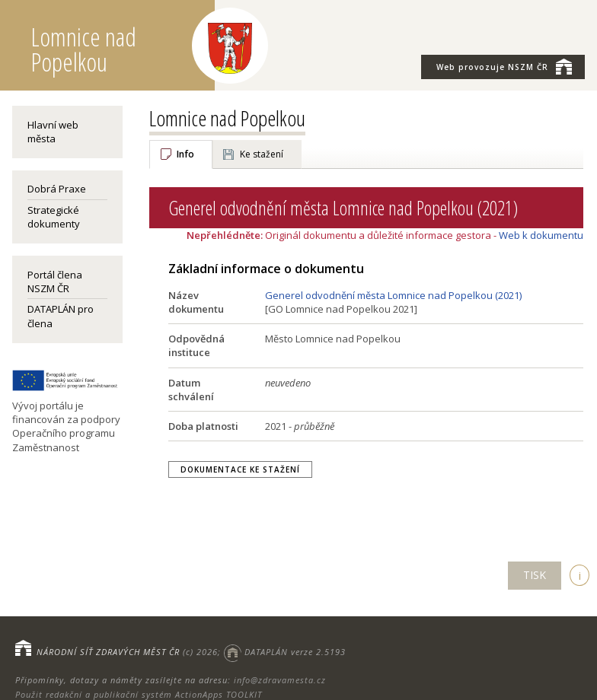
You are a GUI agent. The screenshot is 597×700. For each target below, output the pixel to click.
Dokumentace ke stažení (240, 469)
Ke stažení (262, 154)
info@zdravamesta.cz (280, 680)
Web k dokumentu (541, 235)
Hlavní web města (53, 132)
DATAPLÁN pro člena (61, 316)
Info (185, 154)
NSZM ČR (504, 66)
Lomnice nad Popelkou (227, 118)
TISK (535, 575)
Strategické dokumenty (54, 217)
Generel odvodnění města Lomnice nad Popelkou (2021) (393, 295)
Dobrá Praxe (57, 189)
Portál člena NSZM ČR (55, 282)
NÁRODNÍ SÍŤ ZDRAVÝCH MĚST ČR (108, 652)
